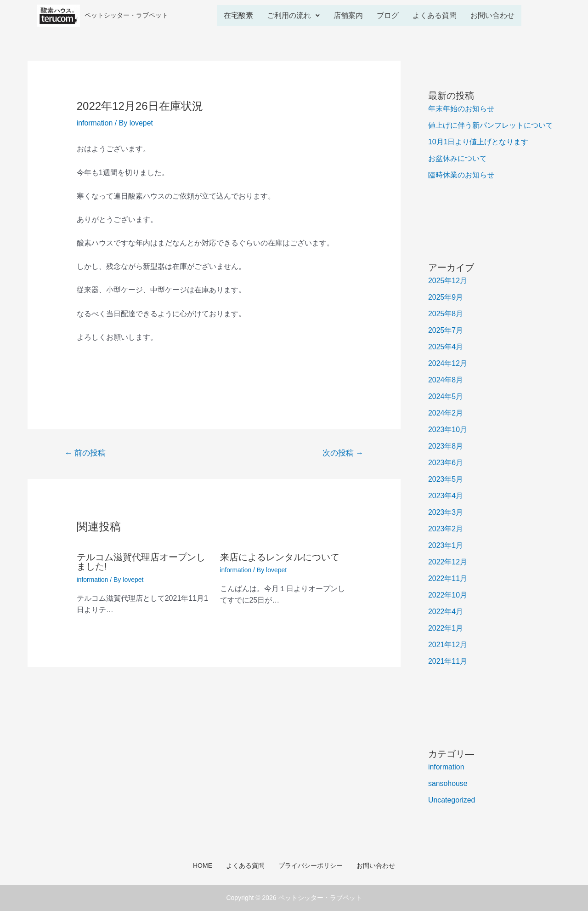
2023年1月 (446, 545)
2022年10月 (448, 595)
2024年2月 (446, 413)
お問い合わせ (492, 15)
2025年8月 (446, 314)
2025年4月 (446, 347)
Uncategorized (452, 800)
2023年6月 (446, 463)
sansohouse (448, 783)
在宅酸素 (238, 15)
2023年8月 (446, 446)
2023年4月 (446, 496)
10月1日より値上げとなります (478, 142)
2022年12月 (448, 562)
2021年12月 (448, 645)
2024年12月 (448, 363)
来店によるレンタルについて (280, 557)
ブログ (388, 15)
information (95, 123)
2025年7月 (446, 330)
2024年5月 (446, 396)
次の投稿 (343, 453)
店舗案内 (348, 15)
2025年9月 (446, 297)
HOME (203, 865)
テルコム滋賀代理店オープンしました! (141, 562)
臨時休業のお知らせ (461, 175)
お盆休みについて (458, 158)
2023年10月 (448, 430)
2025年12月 (448, 281)
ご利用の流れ (293, 15)
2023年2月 (446, 529)
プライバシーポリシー (311, 865)
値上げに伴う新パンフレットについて (491, 125)
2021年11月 (448, 661)
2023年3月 (446, 512)
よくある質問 (435, 15)
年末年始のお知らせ (461, 109)
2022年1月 (446, 628)
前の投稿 (85, 453)
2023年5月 (446, 479)
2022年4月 (446, 612)
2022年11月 (448, 578)
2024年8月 (446, 380)
